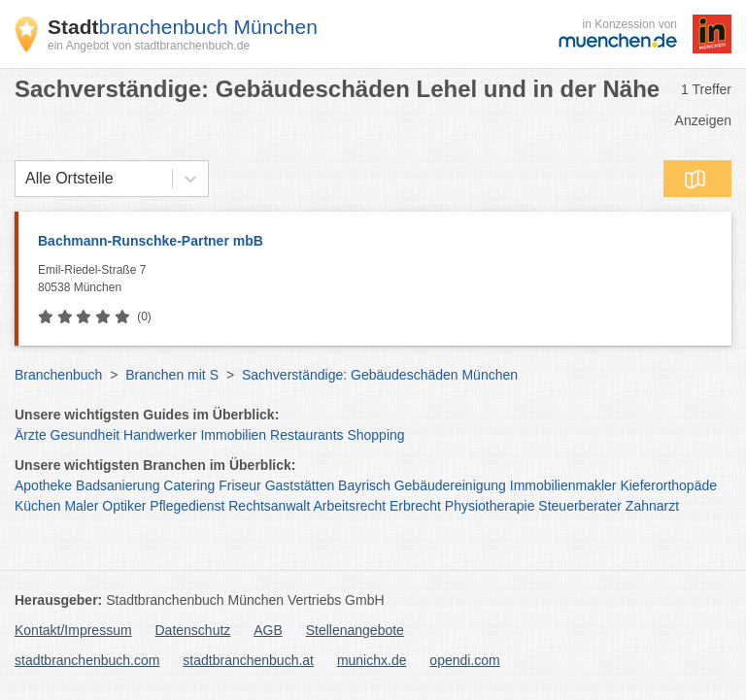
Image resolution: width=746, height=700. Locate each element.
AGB (268, 630)
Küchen (37, 506)
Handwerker (160, 435)
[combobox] (25, 179)
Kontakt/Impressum (73, 630)
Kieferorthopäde (668, 485)
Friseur (240, 485)
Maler (81, 506)
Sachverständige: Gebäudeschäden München (380, 375)
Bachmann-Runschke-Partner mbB (151, 241)
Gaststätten (300, 485)
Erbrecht (415, 506)
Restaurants (306, 435)
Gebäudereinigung (450, 485)
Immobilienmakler (563, 485)
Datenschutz (193, 630)
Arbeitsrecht (349, 506)
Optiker (124, 506)
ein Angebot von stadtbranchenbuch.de (149, 46)
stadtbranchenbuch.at (248, 660)
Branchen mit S (172, 375)
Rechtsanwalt (269, 506)
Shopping (375, 435)
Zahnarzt (652, 506)
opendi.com (464, 660)
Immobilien (233, 435)
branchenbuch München (183, 27)
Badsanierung (118, 485)
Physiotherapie (490, 506)
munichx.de (372, 660)
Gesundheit (85, 435)
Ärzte (31, 435)
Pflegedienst (187, 506)
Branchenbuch (58, 375)
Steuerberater (580, 506)
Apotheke (43, 485)
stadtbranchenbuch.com (87, 660)
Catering (189, 485)
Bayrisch (364, 485)
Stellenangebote (355, 630)
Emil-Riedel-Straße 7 (380, 280)
